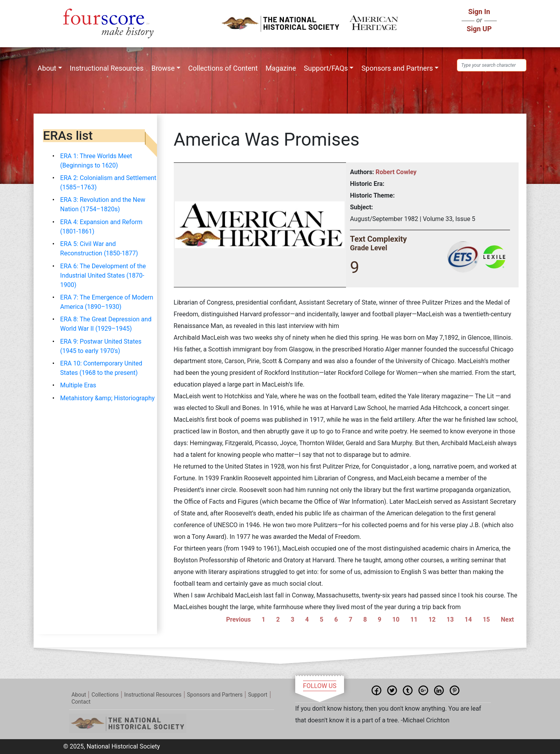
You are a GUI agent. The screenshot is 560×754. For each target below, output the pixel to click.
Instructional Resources (107, 68)
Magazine (281, 68)
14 (468, 619)
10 (396, 619)
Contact (81, 702)
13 (450, 619)
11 (414, 619)
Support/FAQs (326, 68)
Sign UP (479, 29)
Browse (163, 68)
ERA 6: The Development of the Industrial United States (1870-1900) (103, 275)
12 (432, 619)
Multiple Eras (78, 385)
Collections (105, 695)
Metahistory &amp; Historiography (107, 398)
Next (507, 619)
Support (258, 695)
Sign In (479, 12)
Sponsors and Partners (397, 68)
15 (486, 619)
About (47, 68)
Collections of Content (223, 68)
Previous (238, 619)
